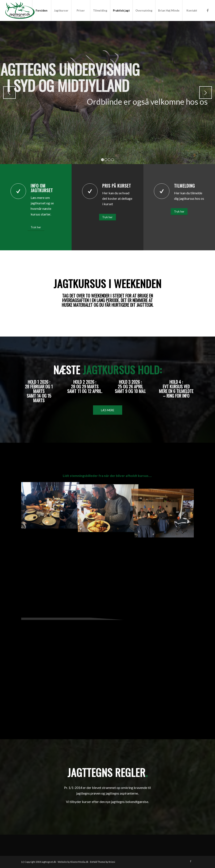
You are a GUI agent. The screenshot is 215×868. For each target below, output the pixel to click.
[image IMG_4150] (108, 504)
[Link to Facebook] (208, 10)
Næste (206, 93)
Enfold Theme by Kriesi (103, 862)
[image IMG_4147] (50, 504)
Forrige (9, 93)
